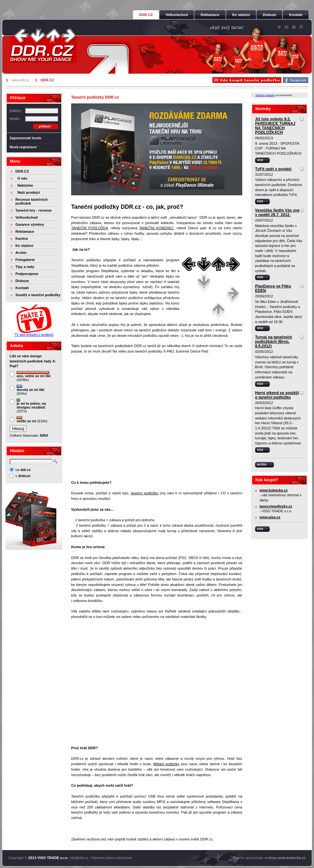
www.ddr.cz (21, 80)
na (23, 470)
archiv (262, 464)
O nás (21, 178)
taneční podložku (145, 493)
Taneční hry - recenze (34, 210)
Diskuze (22, 281)
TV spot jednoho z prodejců (34, 335)
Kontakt (22, 288)
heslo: (15, 119)
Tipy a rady (25, 267)
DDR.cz (43, 45)
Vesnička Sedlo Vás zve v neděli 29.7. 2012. (277, 213)
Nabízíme (24, 185)
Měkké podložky (166, 764)
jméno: (16, 111)
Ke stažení (24, 246)
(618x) (32, 420)
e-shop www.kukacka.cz (285, 858)
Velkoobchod (27, 217)
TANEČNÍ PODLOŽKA (90, 228)
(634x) (30, 390)
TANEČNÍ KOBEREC (157, 228)
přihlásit (45, 126)
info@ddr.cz (79, 858)
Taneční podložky (265, 95)
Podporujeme (27, 274)
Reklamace (25, 231)
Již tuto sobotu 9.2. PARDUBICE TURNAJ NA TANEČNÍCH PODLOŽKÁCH (275, 126)
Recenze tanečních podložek (32, 201)
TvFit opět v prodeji (273, 169)
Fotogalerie (25, 260)
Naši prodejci (28, 192)
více (260, 160)
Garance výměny (30, 224)
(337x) (31, 406)
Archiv (21, 253)
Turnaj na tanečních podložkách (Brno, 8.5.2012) (273, 342)
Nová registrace (23, 147)
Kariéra (22, 239)
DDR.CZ (22, 171)
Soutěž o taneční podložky (38, 295)
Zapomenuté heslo (25, 138)
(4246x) (34, 376)
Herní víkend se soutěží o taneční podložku (277, 395)
